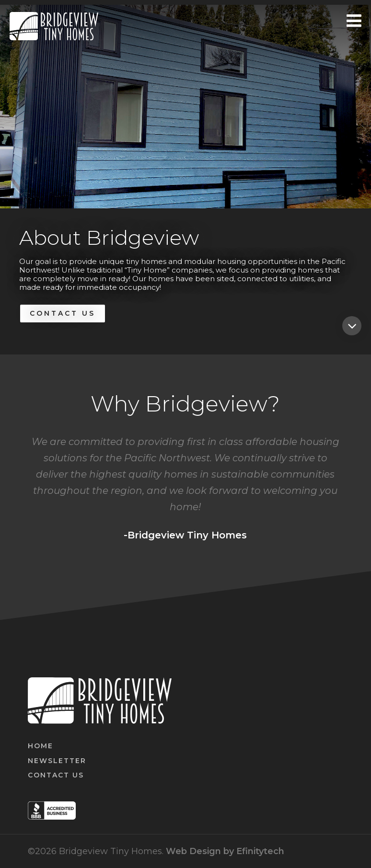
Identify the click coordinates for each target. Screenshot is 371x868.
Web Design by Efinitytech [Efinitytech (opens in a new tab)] (225, 851)
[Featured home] (352, 326)
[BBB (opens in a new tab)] (52, 817)
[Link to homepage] (54, 26)
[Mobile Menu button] (354, 26)
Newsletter (57, 761)
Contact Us (63, 313)
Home (41, 746)
